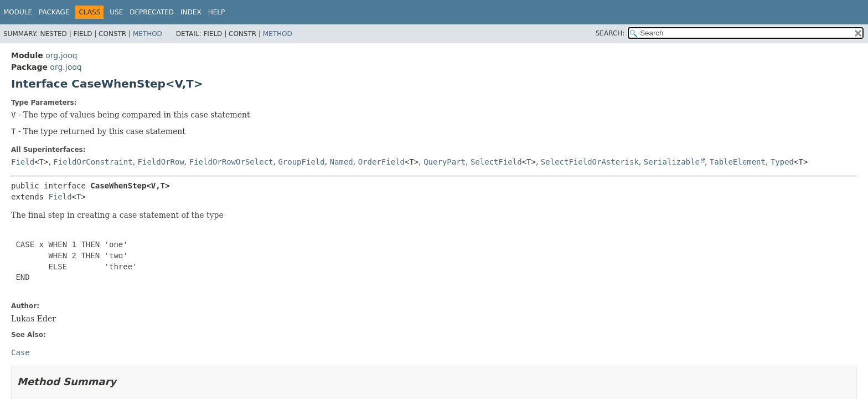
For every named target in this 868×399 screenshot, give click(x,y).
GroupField (301, 162)
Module (18, 12)
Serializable (672, 162)
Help (217, 12)
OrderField (381, 162)
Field (23, 162)
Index (191, 12)
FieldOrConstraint (93, 162)
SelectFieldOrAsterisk (590, 162)
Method (148, 34)
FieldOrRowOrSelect (231, 162)
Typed (782, 162)
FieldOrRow (161, 162)
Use (116, 12)
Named (342, 162)
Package (54, 12)
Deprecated (152, 12)
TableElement (738, 162)
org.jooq (61, 55)
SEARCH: (610, 33)
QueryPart (445, 162)
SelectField (496, 162)
